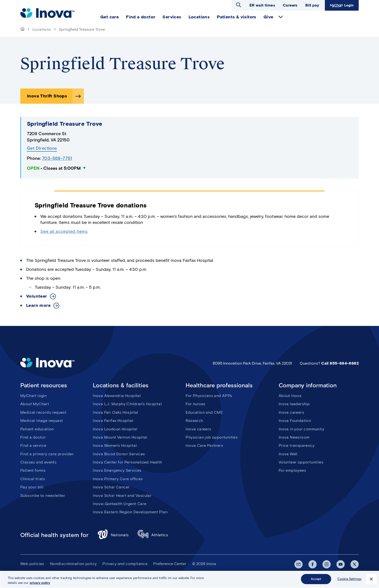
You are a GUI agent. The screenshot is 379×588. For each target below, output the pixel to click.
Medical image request (42, 421)
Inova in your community (301, 429)
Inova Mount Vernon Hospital (120, 437)
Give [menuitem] (268, 17)
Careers (290, 5)
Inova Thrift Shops (47, 96)
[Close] (371, 579)
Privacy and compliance (125, 564)
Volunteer (37, 296)
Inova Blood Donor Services (119, 454)
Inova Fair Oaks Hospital (116, 412)
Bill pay (312, 5)
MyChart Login (342, 5)
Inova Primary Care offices (118, 479)
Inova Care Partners (204, 445)
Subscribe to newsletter (43, 496)
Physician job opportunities (212, 437)
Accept (316, 579)
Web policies (32, 564)
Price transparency (297, 445)
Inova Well (288, 454)
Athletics (153, 535)
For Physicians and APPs (209, 396)
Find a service (33, 445)
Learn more (38, 305)
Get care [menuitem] (109, 17)
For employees (292, 470)
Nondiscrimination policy (73, 564)
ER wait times (262, 5)
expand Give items (281, 17)
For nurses (195, 404)
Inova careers (198, 429)
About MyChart (35, 404)
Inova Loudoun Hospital (115, 429)
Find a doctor (33, 437)
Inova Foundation (295, 421)
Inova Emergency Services (117, 470)
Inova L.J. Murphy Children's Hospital (127, 404)
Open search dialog (239, 5)
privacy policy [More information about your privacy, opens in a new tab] (40, 583)
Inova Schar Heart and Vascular (122, 496)
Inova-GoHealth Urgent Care (120, 504)
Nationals (113, 535)
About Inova (290, 396)
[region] (189, 579)
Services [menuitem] (172, 17)
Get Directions (42, 148)
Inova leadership (294, 404)
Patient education (37, 429)
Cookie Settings (349, 579)
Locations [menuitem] (199, 17)
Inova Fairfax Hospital (113, 421)
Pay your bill (32, 487)
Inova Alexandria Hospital (117, 396)
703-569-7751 (57, 158)
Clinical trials (33, 479)
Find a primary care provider (47, 454)
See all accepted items (64, 231)
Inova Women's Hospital (115, 445)
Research (194, 421)
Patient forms (33, 470)
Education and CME (204, 412)
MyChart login (33, 396)
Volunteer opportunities (301, 462)
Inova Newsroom (294, 437)
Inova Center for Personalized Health (127, 462)
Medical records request (43, 412)
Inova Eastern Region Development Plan (130, 512)
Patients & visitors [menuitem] (237, 17)
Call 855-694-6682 (340, 363)
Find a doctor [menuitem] (141, 17)
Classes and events (38, 462)
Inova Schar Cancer (111, 487)
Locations (42, 29)
